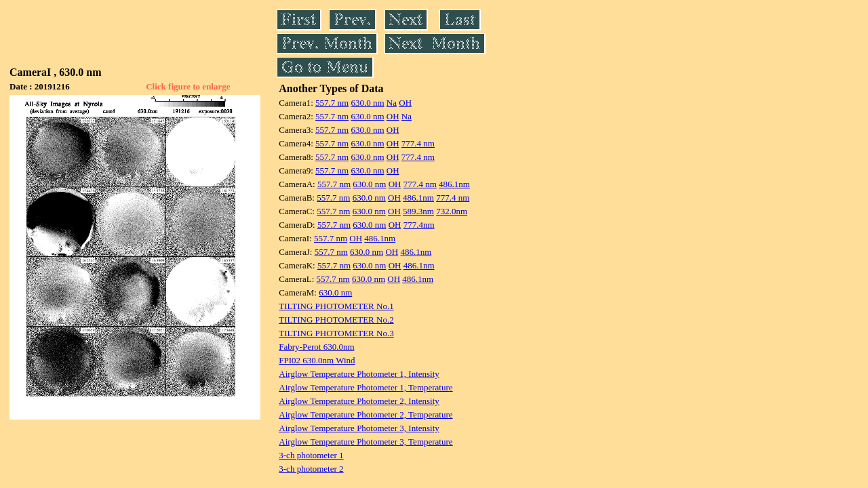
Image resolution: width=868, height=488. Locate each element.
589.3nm (418, 211)
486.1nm (454, 184)
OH (405, 103)
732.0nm (452, 211)
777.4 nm (418, 143)
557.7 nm (332, 103)
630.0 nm (367, 103)
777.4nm (419, 225)
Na (392, 103)
